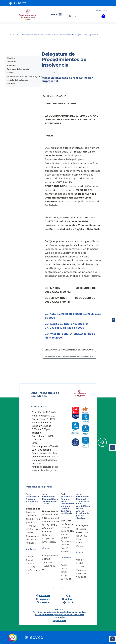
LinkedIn (70, 599)
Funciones (12, 66)
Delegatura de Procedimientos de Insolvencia (69, 350)
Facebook (45, 596)
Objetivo (11, 58)
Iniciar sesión (102, 10)
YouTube (45, 602)
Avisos (10, 73)
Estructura (12, 62)
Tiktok (70, 602)
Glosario (59, 609)
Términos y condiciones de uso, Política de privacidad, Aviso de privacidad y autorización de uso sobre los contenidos (59, 615)
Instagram (44, 599)
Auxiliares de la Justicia (18, 69)
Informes (11, 84)
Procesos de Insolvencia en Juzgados (24, 76)
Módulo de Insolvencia (17, 80)
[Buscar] (84, 16)
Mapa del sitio (59, 621)
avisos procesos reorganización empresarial (69, 357)
